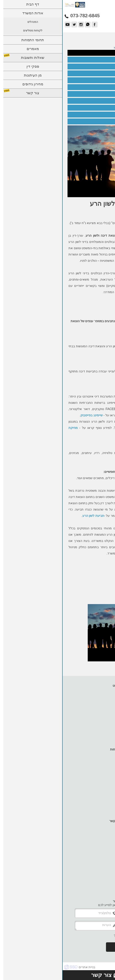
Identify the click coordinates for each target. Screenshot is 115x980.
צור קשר (105, 727)
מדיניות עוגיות (102, 734)
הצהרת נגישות (102, 730)
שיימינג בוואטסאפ (98, 80)
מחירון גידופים (102, 723)
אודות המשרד (102, 693)
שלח (57, 947)
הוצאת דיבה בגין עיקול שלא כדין (89, 108)
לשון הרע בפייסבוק (97, 73)
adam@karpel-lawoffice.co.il (94, 889)
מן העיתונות (103, 719)
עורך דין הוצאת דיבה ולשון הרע (90, 60)
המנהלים (105, 697)
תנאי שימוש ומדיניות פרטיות (93, 738)
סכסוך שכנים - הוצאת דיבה (93, 121)
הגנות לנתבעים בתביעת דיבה (91, 94)
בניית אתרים (24, 967)
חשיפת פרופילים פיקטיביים (93, 87)
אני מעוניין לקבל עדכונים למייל (72, 936)
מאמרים (105, 708)
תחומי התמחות (101, 704)
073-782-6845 (86, 308)
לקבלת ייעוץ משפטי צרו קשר (86, 305)
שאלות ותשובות (101, 712)
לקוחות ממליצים (100, 701)
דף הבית (105, 689)
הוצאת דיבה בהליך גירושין (93, 115)
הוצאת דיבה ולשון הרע (95, 53)
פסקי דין (106, 715)
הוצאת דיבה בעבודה (96, 67)
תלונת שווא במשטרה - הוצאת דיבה (88, 101)
